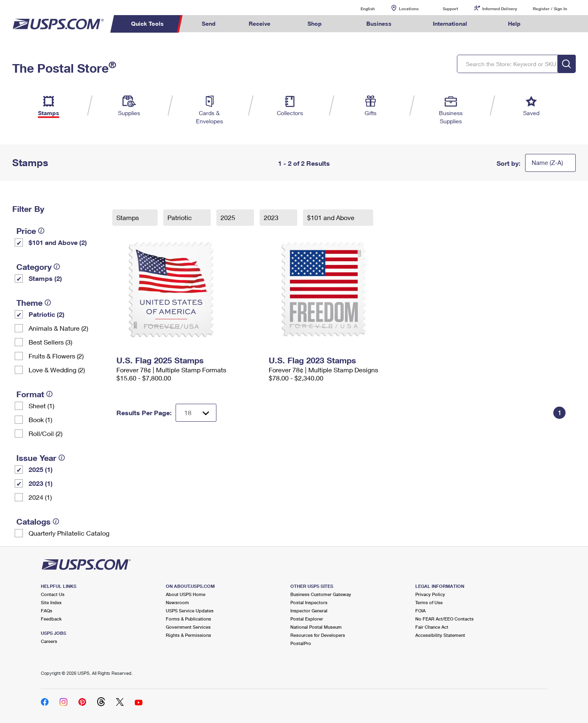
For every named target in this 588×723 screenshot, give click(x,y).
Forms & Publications (188, 619)
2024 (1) (40, 497)
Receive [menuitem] (259, 23)
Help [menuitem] (514, 23)
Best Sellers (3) (50, 342)
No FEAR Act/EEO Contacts (444, 619)
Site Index (51, 602)
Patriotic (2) (47, 314)
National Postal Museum (316, 627)
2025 (229, 217)
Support (450, 9)
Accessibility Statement (440, 635)
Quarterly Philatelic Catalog (69, 533)
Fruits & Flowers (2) (56, 356)
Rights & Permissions (188, 635)
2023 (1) (41, 483)
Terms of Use (429, 602)
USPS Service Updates (190, 611)
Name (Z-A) (547, 162)
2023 (272, 217)
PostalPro (301, 643)
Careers (49, 641)
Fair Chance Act (432, 627)
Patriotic (180, 217)
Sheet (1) (41, 406)
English (359, 8)
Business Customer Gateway (321, 594)
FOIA (420, 611)
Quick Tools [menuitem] (147, 23)
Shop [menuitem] (315, 23)
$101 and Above (332, 217)
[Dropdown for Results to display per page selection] (196, 413)
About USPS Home (186, 594)
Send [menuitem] (209, 23)
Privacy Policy (430, 594)
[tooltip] (41, 231)
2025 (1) (41, 469)
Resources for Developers (318, 635)
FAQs (47, 611)
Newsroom (177, 602)
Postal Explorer (307, 619)
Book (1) (40, 419)
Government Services (188, 627)
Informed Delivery (500, 9)
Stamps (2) (45, 278)
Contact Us (53, 594)
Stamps (128, 217)
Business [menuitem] (379, 23)
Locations (409, 9)
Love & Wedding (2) (57, 370)
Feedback (51, 619)
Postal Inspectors (309, 602)
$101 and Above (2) (58, 242)
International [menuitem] (450, 23)
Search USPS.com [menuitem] (553, 24)
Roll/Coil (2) (46, 433)
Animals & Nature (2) (58, 328)
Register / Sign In (550, 9)
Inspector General (309, 611)
